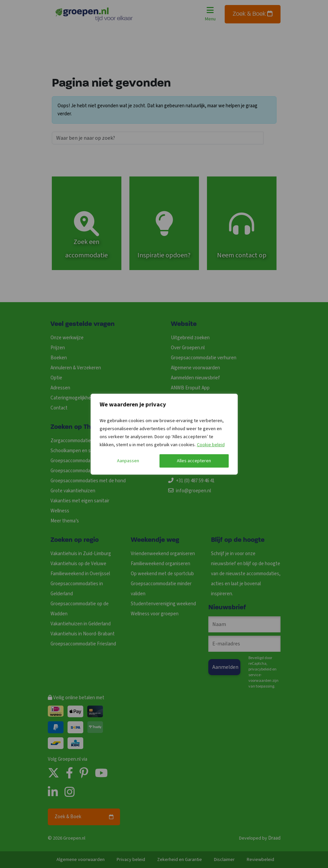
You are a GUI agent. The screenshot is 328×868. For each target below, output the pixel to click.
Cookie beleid (211, 445)
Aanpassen (128, 461)
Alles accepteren (194, 461)
